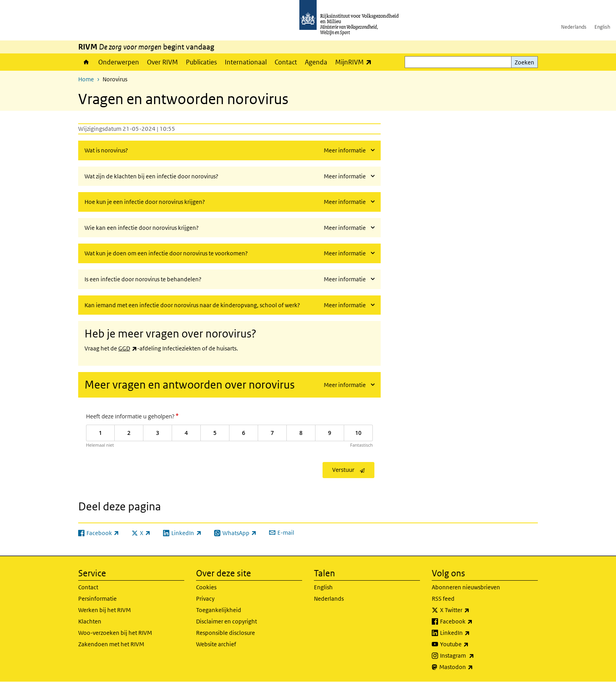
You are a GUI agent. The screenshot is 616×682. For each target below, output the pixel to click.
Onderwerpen (119, 62)
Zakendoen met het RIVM (111, 644)
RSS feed (443, 599)
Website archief (216, 644)
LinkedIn (472, 633)
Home (86, 62)
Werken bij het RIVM (104, 610)
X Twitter (472, 610)
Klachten (90, 621)
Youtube (472, 644)
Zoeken (524, 62)
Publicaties (201, 62)
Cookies (206, 587)
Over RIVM (162, 62)
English (602, 27)
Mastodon (473, 667)
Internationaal (246, 62)
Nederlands (574, 27)
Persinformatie (97, 599)
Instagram (474, 656)
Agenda (316, 62)
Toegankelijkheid (219, 610)
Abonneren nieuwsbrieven (466, 587)
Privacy (205, 599)
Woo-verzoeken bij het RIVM (115, 633)
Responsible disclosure (225, 633)
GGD (128, 348)
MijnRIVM (355, 62)
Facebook (474, 621)
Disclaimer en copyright (226, 621)
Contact (286, 62)
